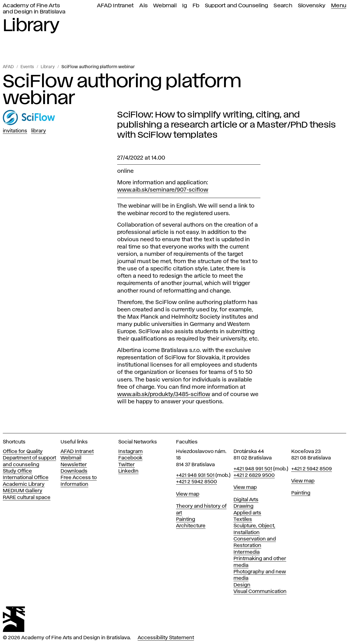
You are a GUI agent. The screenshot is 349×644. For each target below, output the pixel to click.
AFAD (8, 67)
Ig (185, 6)
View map (188, 494)
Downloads (74, 471)
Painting (186, 519)
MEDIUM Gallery (23, 491)
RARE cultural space (27, 498)
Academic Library (24, 484)
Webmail (165, 6)
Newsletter (74, 465)
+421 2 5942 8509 (312, 469)
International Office (26, 478)
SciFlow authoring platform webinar (98, 67)
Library (48, 67)
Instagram (130, 452)
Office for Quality (23, 452)
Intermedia (247, 552)
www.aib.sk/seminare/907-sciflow (163, 190)
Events (27, 67)
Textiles (243, 519)
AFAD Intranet (115, 6)
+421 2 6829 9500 (254, 475)
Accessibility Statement (166, 638)
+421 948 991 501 (253, 469)
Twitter (127, 465)
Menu (339, 6)
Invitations (15, 131)
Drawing (243, 506)
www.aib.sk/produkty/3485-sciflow (164, 394)
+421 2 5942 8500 (197, 482)
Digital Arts (246, 500)
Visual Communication (260, 592)
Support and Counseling (237, 6)
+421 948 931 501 (195, 475)
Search (283, 6)
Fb (196, 6)
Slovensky (312, 6)
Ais (144, 6)
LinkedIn (128, 471)
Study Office (17, 471)
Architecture (191, 526)
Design (242, 585)
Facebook (130, 458)
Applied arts (247, 513)
